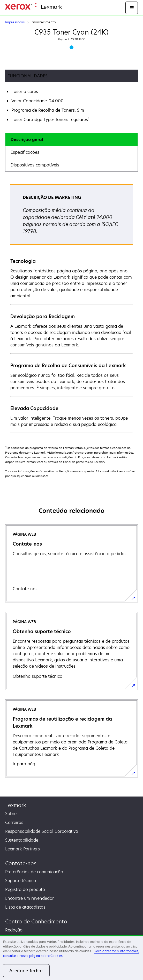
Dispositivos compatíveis (35, 165)
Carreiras (14, 822)
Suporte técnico (21, 881)
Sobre (11, 814)
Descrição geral (27, 139)
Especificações (25, 152)
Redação (14, 930)
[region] (71, 958)
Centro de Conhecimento (36, 921)
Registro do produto (25, 889)
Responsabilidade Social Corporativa (42, 831)
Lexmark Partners (22, 849)
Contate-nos (21, 863)
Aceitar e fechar (26, 971)
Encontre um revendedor (29, 898)
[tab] (71, 140)
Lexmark (16, 805)
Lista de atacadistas (25, 907)
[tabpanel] (71, 308)
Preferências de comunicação (34, 872)
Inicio (66, 7)
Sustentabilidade (22, 840)
